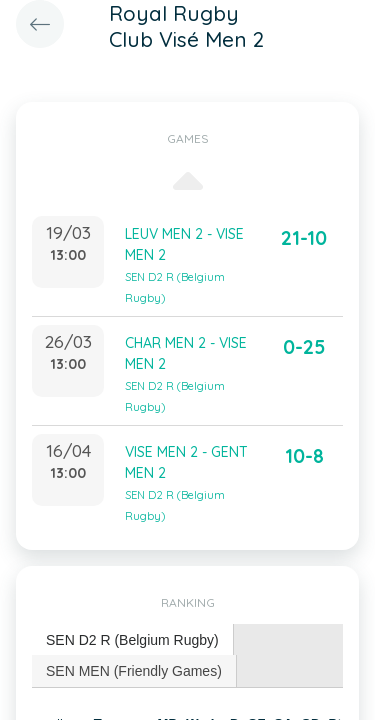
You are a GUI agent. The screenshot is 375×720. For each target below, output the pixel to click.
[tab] (133, 640)
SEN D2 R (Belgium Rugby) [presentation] (132, 640)
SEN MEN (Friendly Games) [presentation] (134, 671)
